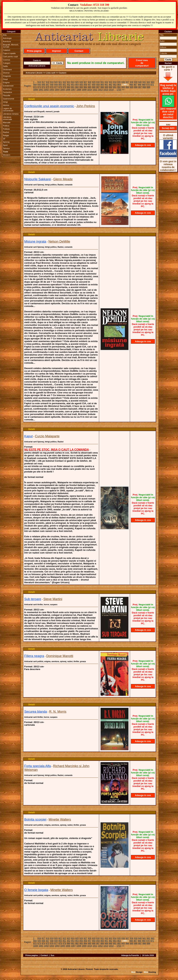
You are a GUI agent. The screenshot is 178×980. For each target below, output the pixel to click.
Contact (79, 51)
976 (52, 87)
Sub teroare (33, 599)
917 (43, 82)
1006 (68, 90)
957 (90, 85)
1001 (41, 90)
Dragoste (7, 76)
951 (64, 85)
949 (56, 85)
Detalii (32, 99)
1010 (90, 90)
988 (102, 87)
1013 (106, 90)
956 (85, 85)
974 (43, 87)
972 (35, 87)
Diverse (6, 73)
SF (4, 139)
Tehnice (6, 148)
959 (98, 85)
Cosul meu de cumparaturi (142, 63)
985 (90, 87)
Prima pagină (34, 51)
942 (148, 82)
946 (43, 85)
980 (69, 87)
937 (127, 82)
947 (48, 85)
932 (106, 82)
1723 (119, 90)
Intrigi (5, 102)
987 (98, 87)
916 (39, 82)
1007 (73, 90)
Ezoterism (7, 89)
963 (115, 85)
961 (106, 85)
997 (140, 87)
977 (56, 87)
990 (110, 87)
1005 (63, 90)
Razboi (6, 132)
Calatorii (6, 50)
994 (127, 87)
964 (119, 85)
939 (136, 82)
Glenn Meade (63, 179)
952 (69, 85)
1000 (36, 90)
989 (106, 87)
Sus (52, 955)
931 (102, 82)
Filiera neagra (34, 656)
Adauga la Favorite (130, 955)
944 (35, 85)
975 (48, 87)
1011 (95, 90)
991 (115, 87)
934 (115, 82)
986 (94, 87)
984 (85, 87)
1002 (46, 90)
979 (64, 87)
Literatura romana (11, 114)
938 (131, 82)
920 (56, 82)
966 (131, 85)
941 (144, 82)
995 (131, 87)
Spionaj (6, 142)
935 (119, 82)
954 (77, 85)
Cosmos (6, 60)
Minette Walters (60, 820)
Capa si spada (9, 53)
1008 (79, 90)
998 (144, 87)
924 (73, 82)
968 (140, 85)
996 (136, 87)
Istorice (6, 105)
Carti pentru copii (10, 57)
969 (144, 85)
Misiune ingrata (35, 242)
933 (110, 82)
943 (152, 82)
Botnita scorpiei (35, 820)
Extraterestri (8, 86)
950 (60, 85)
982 (77, 87)
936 (123, 82)
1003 (52, 90)
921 (60, 82)
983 (81, 87)
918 (48, 82)
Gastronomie (9, 99)
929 (94, 82)
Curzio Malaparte (47, 436)
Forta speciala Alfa (38, 766)
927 (85, 82)
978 (60, 87)
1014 (111, 90)
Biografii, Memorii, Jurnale (11, 46)
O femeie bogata (36, 890)
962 (110, 85)
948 (52, 85)
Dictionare (7, 70)
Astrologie (7, 38)
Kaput (28, 436)
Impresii (57, 51)
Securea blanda (36, 712)
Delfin (5, 66)
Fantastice (7, 92)
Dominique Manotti (60, 656)
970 (148, 85)
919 (52, 82)
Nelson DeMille (59, 242)
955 (81, 85)
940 (140, 82)
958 (94, 85)
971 (152, 85)
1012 (100, 90)
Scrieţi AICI (168, 128)
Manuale (7, 122)
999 (148, 87)
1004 (57, 90)
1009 (84, 90)
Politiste (6, 129)
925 (77, 82)
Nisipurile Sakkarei (38, 179)
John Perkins (86, 106)
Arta (5, 35)
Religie (6, 135)
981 (73, 87)
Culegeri (7, 63)
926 (81, 82)
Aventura (7, 41)
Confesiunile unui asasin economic (49, 106)
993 (123, 87)
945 (39, 85)
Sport (5, 145)
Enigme (6, 82)
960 (102, 85)
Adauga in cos (143, 145)
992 (119, 87)
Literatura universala (7, 118)
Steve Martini (53, 599)
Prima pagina (32, 955)
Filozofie (7, 95)
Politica (6, 126)
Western (7, 155)
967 (135, 85)
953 (73, 85)
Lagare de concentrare (8, 110)
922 (64, 82)
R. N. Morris (58, 712)
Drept (5, 79)
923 (69, 82)
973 (39, 87)
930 (98, 82)
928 (90, 82)
